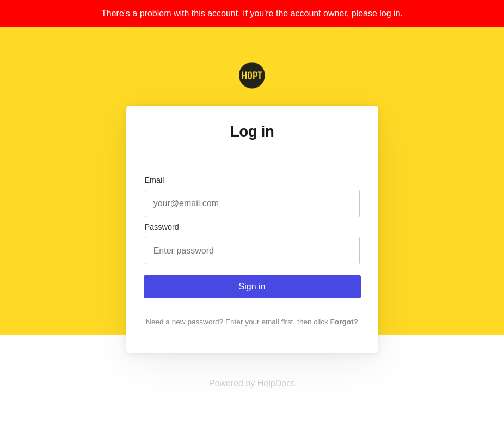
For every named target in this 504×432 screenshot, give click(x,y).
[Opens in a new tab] (252, 383)
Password (162, 227)
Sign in (252, 286)
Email (155, 180)
